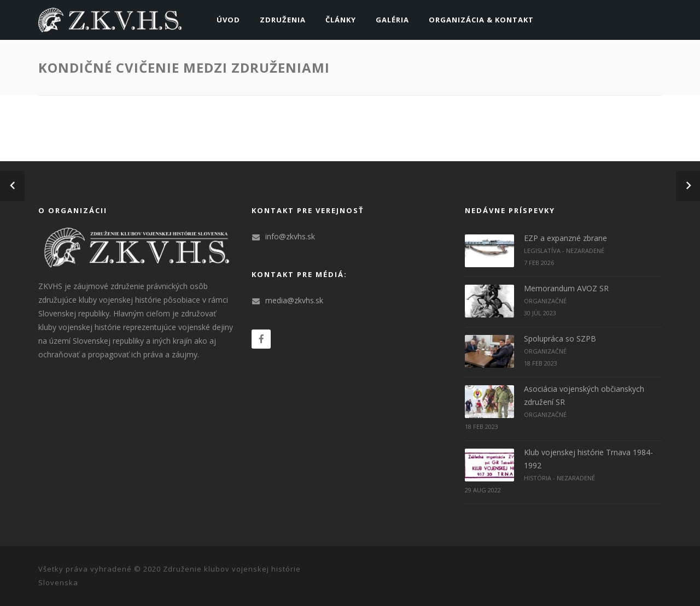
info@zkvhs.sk (290, 236)
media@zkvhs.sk (294, 300)
